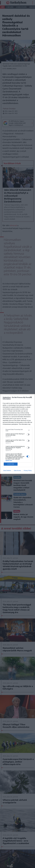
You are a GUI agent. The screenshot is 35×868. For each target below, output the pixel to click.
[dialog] (17, 434)
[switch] (28, 434)
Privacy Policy (28, 471)
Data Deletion (7, 471)
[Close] (31, 398)
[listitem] (17, 430)
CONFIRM (11, 464)
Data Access (17, 471)
